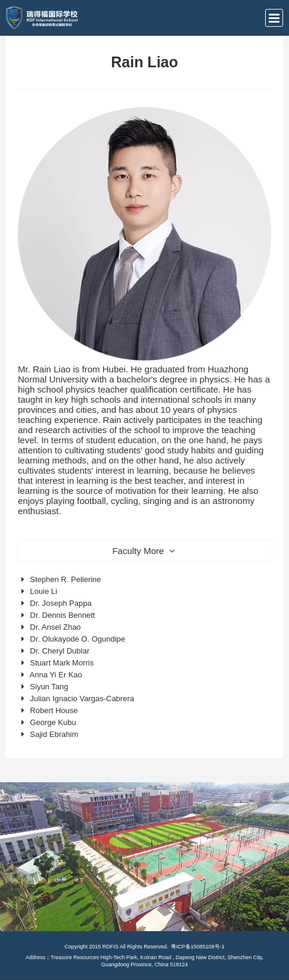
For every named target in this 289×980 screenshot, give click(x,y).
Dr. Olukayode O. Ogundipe (77, 639)
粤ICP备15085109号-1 (198, 947)
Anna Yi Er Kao (56, 675)
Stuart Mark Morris (62, 663)
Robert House (54, 710)
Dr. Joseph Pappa (60, 603)
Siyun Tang (49, 687)
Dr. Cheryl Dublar (60, 651)
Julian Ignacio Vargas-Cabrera (82, 699)
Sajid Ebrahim (54, 734)
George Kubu (53, 722)
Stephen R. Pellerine (65, 579)
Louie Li (43, 591)
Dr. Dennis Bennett (62, 615)
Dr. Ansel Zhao (55, 627)
